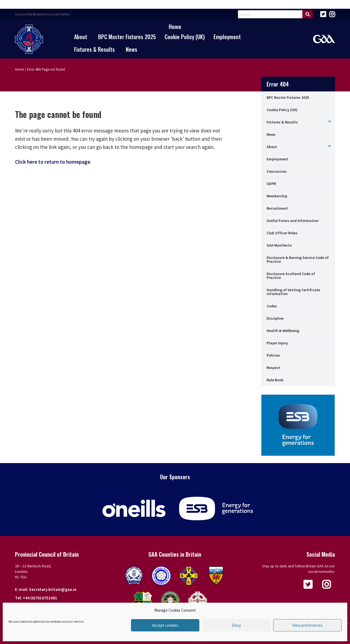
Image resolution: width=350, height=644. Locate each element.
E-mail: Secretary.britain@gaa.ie (46, 589)
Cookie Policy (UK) (185, 37)
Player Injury (277, 343)
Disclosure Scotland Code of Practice (291, 276)
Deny (236, 625)
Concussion (277, 171)
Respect (273, 368)
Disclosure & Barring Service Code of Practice (298, 259)
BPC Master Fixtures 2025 (127, 37)
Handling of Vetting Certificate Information (293, 292)
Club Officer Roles (282, 233)
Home (175, 27)
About (81, 37)
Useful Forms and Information (293, 221)
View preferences (307, 625)
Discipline (275, 318)
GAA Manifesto (279, 245)
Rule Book (275, 380)
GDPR (271, 184)
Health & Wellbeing (283, 331)
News (132, 49)
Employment (227, 37)
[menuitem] (175, 27)
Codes (272, 306)
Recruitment (277, 208)
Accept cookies (165, 625)
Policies (273, 355)
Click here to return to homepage (53, 162)
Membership (277, 196)
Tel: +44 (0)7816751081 (36, 598)
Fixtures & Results (94, 49)
